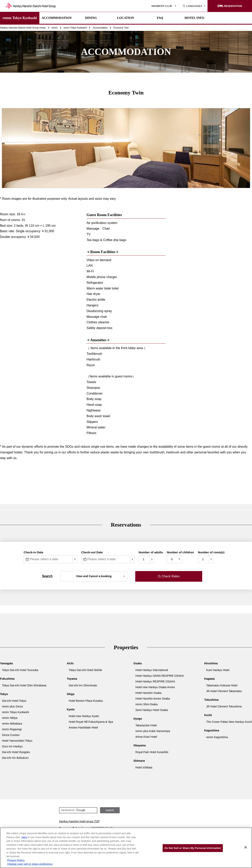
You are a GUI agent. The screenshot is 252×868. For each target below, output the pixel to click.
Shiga (70, 694)
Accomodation (100, 28)
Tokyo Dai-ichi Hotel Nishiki (85, 670)
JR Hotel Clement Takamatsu (224, 691)
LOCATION (126, 18)
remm (55, 28)
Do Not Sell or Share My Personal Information (193, 848)
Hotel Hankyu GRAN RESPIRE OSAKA (160, 676)
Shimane (139, 761)
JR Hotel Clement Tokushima (224, 706)
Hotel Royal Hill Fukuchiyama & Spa (91, 722)
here (25, 837)
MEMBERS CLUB (162, 6)
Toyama (72, 679)
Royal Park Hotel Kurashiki (152, 752)
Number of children (180, 552)
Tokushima (211, 700)
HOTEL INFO (194, 18)
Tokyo (4, 694)
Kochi (208, 715)
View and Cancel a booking (94, 576)
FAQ (160, 18)
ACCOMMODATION (57, 18)
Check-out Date (92, 552)
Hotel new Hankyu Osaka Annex (155, 687)
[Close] (246, 847)
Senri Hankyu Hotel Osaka (152, 710)
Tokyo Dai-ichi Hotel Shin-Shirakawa (24, 685)
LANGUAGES (192, 6)
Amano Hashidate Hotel (83, 727)
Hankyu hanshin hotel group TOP (79, 821)
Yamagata (6, 663)
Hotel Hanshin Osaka (148, 693)
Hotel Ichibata (144, 767)
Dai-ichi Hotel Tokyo (14, 701)
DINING (91, 18)
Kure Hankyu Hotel (218, 670)
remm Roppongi (12, 729)
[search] (78, 810)
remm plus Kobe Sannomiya (153, 731)
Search (47, 576)
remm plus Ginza (12, 706)
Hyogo (138, 719)
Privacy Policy (16, 860)
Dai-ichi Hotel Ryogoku (16, 752)
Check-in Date (33, 552)
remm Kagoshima (217, 737)
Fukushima (7, 679)
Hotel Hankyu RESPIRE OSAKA (155, 681)
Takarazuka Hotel (146, 725)
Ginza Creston (11, 735)
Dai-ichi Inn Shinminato (83, 685)
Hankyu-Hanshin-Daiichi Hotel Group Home (23, 28)
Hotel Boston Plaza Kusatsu (86, 701)
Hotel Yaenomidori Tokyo (17, 741)
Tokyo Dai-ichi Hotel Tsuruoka (20, 670)
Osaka (138, 663)
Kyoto (71, 709)
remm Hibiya (10, 718)
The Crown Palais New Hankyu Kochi (229, 722)
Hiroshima (211, 663)
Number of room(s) (211, 552)
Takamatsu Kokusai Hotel (222, 685)
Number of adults (151, 552)
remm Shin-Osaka (147, 704)
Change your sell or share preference (30, 864)
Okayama (140, 745)
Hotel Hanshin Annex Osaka (153, 699)
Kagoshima (212, 730)
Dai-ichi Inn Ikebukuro (15, 758)
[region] (126, 848)
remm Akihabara (12, 724)
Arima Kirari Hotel (146, 737)
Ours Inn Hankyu (12, 746)
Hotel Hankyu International (152, 670)
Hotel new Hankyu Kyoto (84, 716)
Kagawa (209, 679)
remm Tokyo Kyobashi (20, 18)
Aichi (70, 663)
